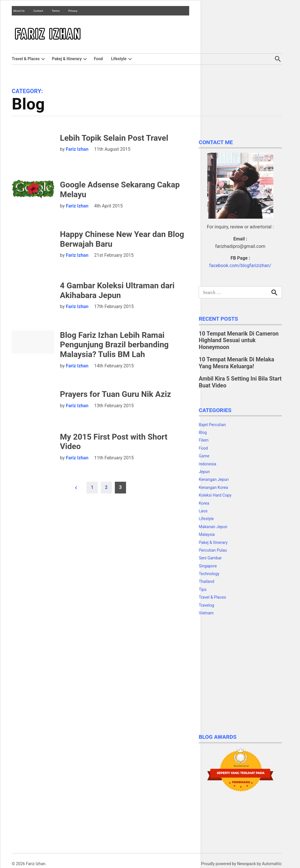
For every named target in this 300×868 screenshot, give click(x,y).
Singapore (208, 566)
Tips (203, 589)
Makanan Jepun (213, 527)
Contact (38, 11)
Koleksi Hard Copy (215, 495)
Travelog (206, 605)
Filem (204, 440)
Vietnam (206, 613)
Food (98, 59)
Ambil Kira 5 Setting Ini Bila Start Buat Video (240, 382)
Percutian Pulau (213, 550)
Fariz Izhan (77, 149)
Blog (203, 432)
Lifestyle (119, 59)
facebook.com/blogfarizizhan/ (240, 266)
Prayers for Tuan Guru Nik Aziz (116, 394)
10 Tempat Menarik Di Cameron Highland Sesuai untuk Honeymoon (239, 340)
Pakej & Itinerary (67, 59)
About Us (19, 11)
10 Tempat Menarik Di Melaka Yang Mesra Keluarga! (236, 363)
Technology (209, 574)
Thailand (206, 581)
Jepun (204, 472)
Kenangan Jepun (214, 479)
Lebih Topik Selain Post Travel (114, 138)
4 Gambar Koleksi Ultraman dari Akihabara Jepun (117, 290)
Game (204, 456)
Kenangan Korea (213, 487)
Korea (204, 503)
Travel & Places (26, 59)
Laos (203, 511)
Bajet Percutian (212, 425)
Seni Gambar (210, 558)
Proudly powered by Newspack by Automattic (241, 864)
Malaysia (207, 534)
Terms (56, 11)
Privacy (73, 11)
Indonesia (207, 464)
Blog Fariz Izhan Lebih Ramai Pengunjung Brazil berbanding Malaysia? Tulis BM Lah (114, 345)
